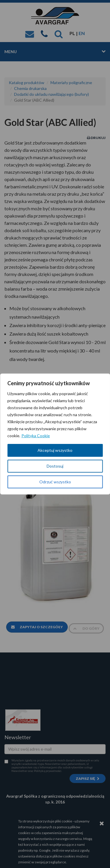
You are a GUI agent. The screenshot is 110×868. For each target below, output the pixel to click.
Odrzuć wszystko (55, 482)
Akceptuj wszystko (55, 450)
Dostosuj (55, 466)
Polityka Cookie (36, 436)
